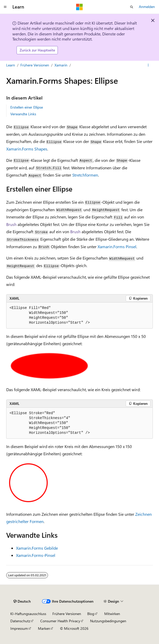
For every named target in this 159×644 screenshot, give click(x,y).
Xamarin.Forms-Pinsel (36, 555)
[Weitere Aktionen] (148, 65)
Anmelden (147, 7)
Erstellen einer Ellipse (27, 107)
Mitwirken (112, 614)
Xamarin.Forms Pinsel (117, 247)
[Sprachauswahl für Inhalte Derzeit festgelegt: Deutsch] (22, 601)
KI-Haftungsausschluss (28, 614)
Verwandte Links (23, 114)
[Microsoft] (79, 7)
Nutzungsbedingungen (108, 621)
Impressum (19, 628)
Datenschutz (20, 621)
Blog (91, 614)
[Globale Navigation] (5, 7)
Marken (44, 628)
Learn (11, 65)
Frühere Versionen (35, 65)
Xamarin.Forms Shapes (27, 149)
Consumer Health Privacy (60, 621)
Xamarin (61, 65)
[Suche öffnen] (132, 7)
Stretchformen (85, 175)
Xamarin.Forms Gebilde (37, 548)
